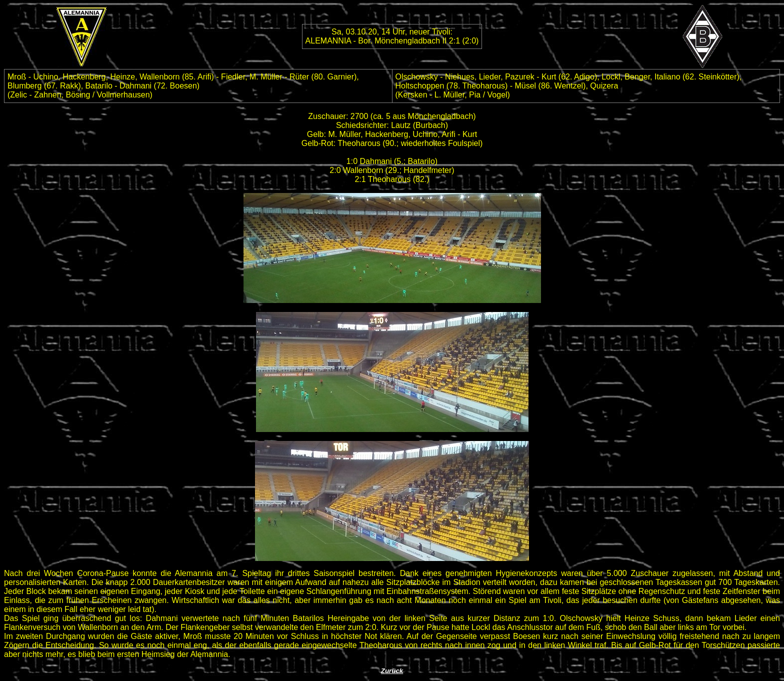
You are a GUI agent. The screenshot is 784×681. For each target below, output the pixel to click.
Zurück (392, 671)
